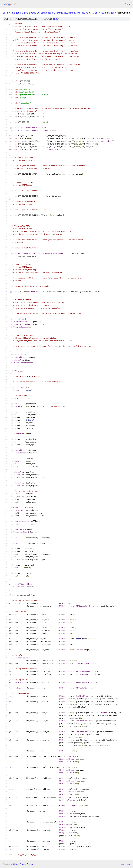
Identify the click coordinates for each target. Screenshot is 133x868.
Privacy (23, 864)
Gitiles (16, 864)
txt (122, 864)
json (128, 864)
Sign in (128, 4)
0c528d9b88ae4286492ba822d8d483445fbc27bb (63, 13)
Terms (30, 864)
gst (97, 13)
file (56, 19)
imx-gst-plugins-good (23, 13)
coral (6, 13)
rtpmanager (107, 13)
